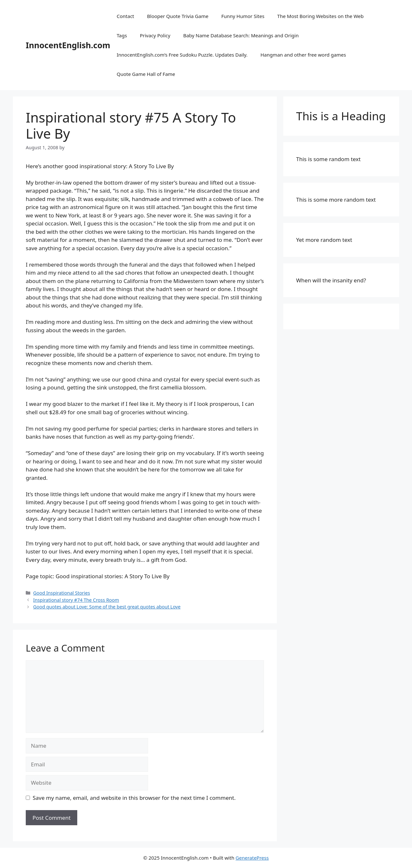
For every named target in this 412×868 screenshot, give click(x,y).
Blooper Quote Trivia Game (178, 16)
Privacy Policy (155, 35)
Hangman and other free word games (303, 55)
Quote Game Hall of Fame (146, 74)
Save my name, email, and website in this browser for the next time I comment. (134, 798)
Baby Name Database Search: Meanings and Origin (241, 35)
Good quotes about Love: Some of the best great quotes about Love (107, 607)
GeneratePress (252, 858)
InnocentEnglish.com (68, 45)
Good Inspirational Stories (62, 593)
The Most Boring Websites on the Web (320, 16)
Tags (122, 35)
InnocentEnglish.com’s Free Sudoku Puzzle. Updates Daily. (182, 55)
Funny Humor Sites (243, 16)
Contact (125, 16)
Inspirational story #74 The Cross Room (76, 600)
